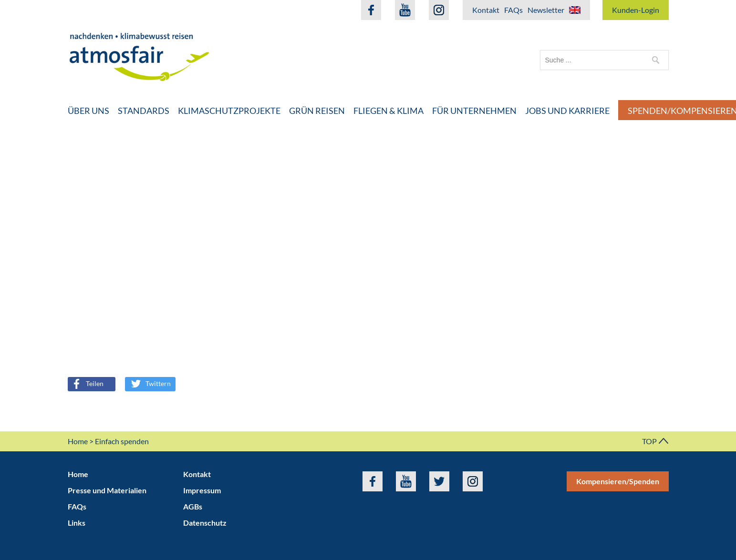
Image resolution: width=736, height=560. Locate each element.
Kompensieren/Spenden (618, 481)
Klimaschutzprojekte (229, 111)
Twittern (151, 383)
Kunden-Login (636, 10)
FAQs (513, 10)
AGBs (193, 506)
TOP (655, 441)
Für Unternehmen (474, 111)
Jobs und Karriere (567, 111)
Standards (144, 111)
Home (78, 441)
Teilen (86, 383)
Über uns (88, 111)
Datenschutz (205, 523)
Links (77, 523)
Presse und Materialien (107, 490)
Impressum (202, 490)
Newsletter (546, 10)
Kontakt (486, 10)
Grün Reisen (317, 111)
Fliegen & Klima (389, 111)
